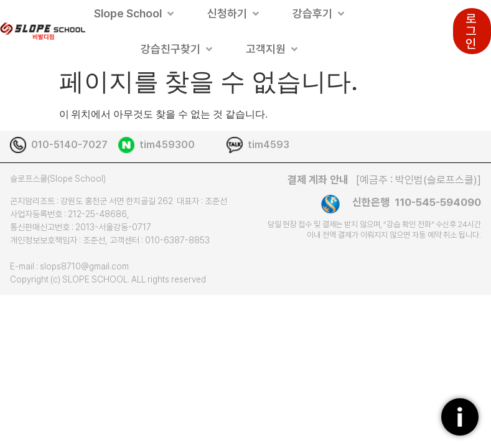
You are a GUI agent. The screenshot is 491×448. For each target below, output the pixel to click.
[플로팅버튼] (460, 417)
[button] (135, 13)
